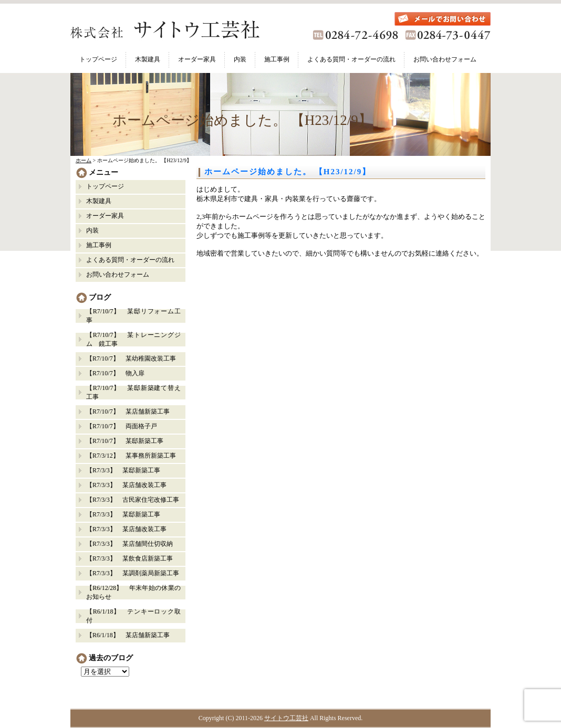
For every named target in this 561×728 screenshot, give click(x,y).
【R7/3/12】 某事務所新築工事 (131, 456)
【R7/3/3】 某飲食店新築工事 (129, 558)
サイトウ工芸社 (286, 718)
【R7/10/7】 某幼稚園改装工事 (131, 358)
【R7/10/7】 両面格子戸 (122, 426)
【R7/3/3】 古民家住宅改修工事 (133, 500)
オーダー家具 (197, 59)
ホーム (84, 160)
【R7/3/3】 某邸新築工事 (126, 470)
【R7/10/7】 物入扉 (115, 373)
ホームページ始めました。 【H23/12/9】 (288, 172)
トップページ (98, 59)
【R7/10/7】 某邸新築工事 (125, 441)
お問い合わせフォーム (445, 59)
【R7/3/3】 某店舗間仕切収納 (129, 544)
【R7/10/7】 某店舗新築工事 (128, 412)
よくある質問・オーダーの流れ (351, 59)
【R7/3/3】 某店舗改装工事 (126, 485)
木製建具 (148, 59)
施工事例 (277, 59)
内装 (240, 59)
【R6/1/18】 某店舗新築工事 (128, 635)
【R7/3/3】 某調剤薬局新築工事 (133, 573)
